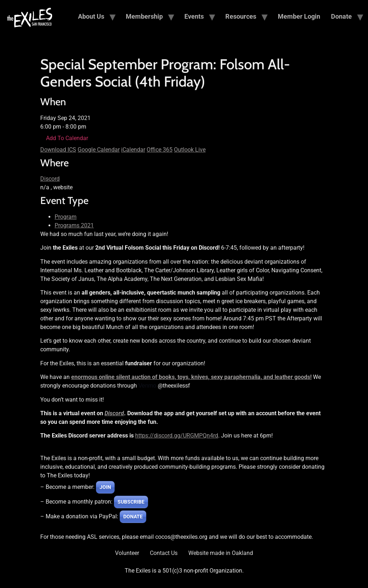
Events (194, 16)
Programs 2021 (74, 225)
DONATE (133, 517)
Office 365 (160, 150)
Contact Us (164, 553)
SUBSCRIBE (131, 502)
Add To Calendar (67, 138)
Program (66, 217)
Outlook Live (190, 150)
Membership (144, 16)
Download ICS (58, 150)
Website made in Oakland (221, 553)
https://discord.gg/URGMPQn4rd (177, 436)
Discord (50, 179)
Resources (241, 16)
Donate (341, 16)
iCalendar (133, 150)
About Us (91, 16)
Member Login (299, 16)
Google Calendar (99, 150)
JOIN (105, 487)
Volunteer (127, 553)
